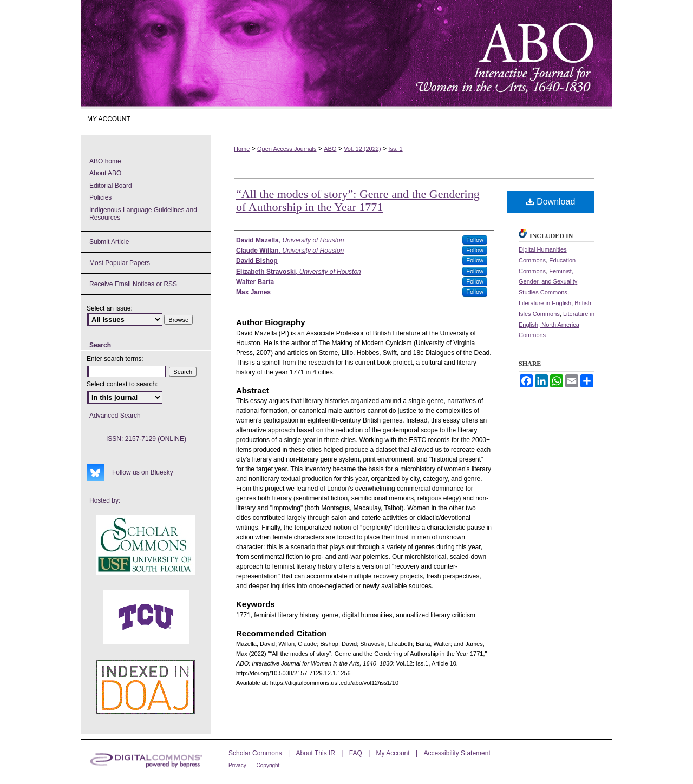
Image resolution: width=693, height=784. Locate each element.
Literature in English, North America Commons (557, 325)
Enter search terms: (115, 359)
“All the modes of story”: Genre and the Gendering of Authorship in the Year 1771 (358, 200)
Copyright (268, 765)
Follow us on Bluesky (143, 472)
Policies (100, 197)
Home (242, 149)
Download (551, 202)
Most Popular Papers (120, 263)
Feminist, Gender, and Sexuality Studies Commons (548, 282)
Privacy (238, 765)
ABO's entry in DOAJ (145, 687)
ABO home (105, 161)
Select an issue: (110, 308)
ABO (330, 149)
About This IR (317, 753)
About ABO (105, 173)
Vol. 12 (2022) (362, 149)
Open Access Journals (287, 149)
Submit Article (109, 242)
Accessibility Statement (457, 753)
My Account (394, 753)
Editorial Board (111, 186)
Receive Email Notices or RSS (133, 284)
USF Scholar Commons (145, 545)
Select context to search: (122, 384)
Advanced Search (115, 416)
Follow (475, 240)
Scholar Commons (256, 753)
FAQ (357, 753)
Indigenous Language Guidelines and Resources (143, 214)
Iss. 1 (395, 149)
